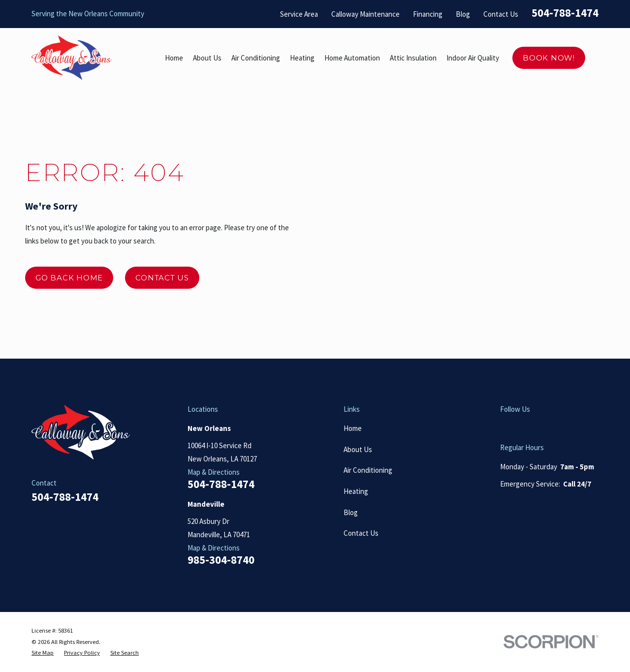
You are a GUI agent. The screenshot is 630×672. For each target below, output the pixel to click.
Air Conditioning (368, 470)
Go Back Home (69, 278)
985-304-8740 (221, 560)
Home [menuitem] (174, 58)
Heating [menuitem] (302, 58)
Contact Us (501, 14)
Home (353, 428)
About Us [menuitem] (207, 58)
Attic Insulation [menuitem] (413, 58)
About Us (358, 449)
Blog (463, 14)
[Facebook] (550, 427)
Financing (428, 14)
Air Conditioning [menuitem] (256, 58)
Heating (356, 491)
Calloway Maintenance (365, 14)
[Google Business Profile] (505, 427)
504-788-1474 (565, 13)
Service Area (299, 14)
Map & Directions (214, 472)
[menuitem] (43, 653)
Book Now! (549, 58)
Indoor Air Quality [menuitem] (473, 58)
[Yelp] (527, 427)
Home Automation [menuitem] (352, 58)
